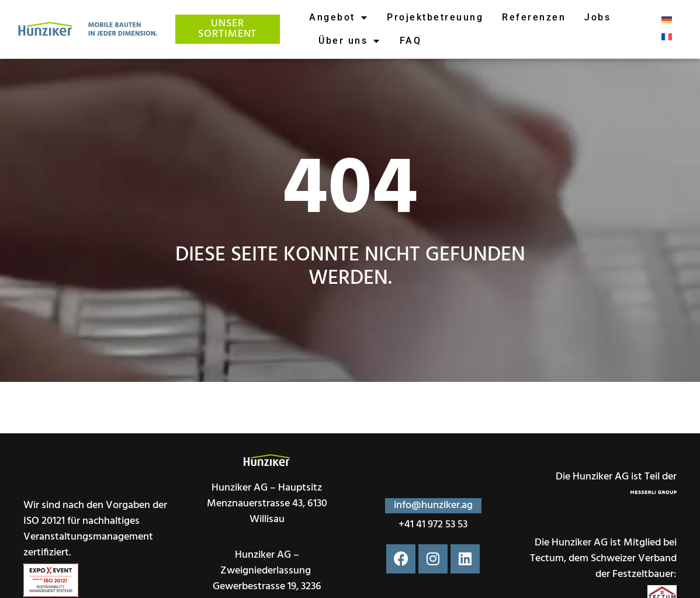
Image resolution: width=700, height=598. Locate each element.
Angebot (339, 18)
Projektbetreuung (435, 17)
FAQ (411, 41)
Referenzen (534, 17)
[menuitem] (667, 21)
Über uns (350, 41)
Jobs (597, 17)
